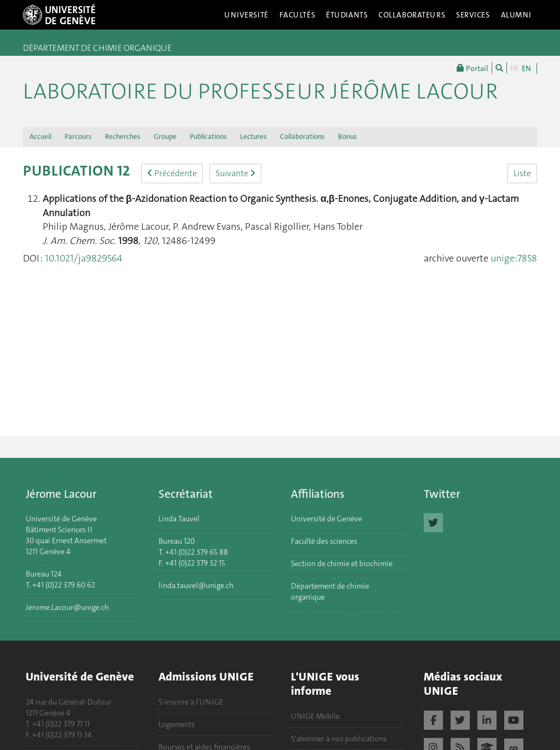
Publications (208, 136)
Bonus (348, 136)
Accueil (40, 136)
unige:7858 (514, 258)
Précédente (172, 173)
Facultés (297, 15)
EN (526, 68)
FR (514, 68)
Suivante (235, 173)
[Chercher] (499, 68)
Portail (472, 68)
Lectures (253, 136)
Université (246, 15)
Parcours (78, 136)
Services (473, 15)
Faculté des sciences (324, 541)
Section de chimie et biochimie (342, 563)
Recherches (123, 136)
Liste (522, 173)
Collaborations (302, 136)
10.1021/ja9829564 (84, 258)
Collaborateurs (412, 15)
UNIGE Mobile (315, 716)
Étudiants (347, 15)
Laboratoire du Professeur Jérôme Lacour (260, 91)
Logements (177, 724)
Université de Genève (326, 519)
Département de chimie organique (330, 591)
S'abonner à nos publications (339, 739)
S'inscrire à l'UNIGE (191, 702)
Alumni (516, 15)
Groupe (165, 136)
